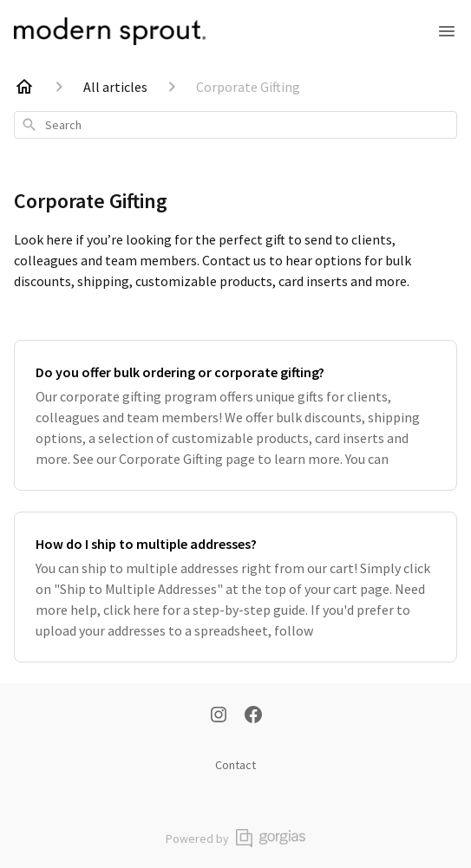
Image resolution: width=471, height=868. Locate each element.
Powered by (235, 838)
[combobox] (235, 125)
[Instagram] (219, 716)
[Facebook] (253, 716)
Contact (235, 765)
